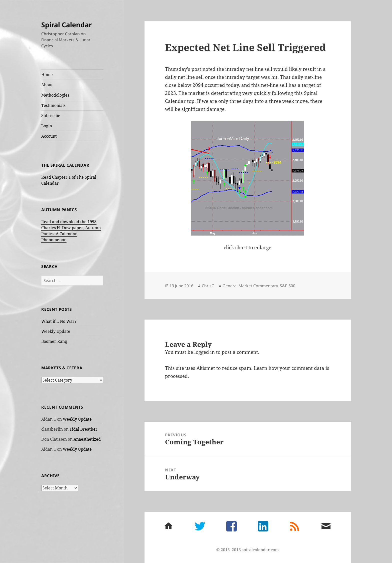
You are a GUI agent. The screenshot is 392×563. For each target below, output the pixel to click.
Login (47, 126)
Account (49, 136)
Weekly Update (56, 331)
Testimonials (53, 105)
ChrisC (208, 286)
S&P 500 (287, 286)
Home (47, 75)
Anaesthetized (87, 439)
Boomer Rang (54, 341)
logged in (204, 352)
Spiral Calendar (66, 25)
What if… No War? (59, 321)
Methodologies (55, 95)
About (47, 85)
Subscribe (51, 116)
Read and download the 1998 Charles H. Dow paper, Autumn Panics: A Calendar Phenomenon (71, 231)
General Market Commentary (250, 286)
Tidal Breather (83, 429)
